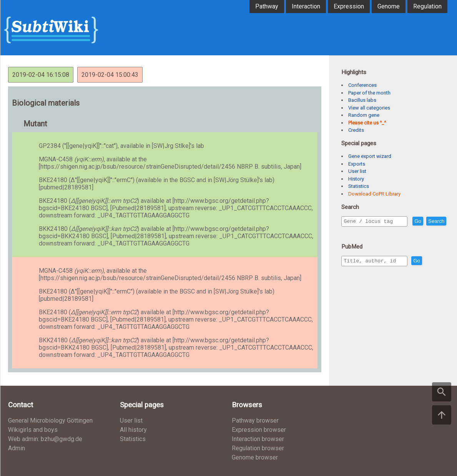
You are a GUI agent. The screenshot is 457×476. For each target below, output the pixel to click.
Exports (357, 164)
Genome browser (255, 457)
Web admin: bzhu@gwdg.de (45, 439)
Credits (356, 130)
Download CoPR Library (374, 194)
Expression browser (259, 430)
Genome (389, 6)
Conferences (362, 85)
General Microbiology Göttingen (50, 420)
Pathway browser (255, 420)
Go (434, 221)
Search (353, 232)
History (356, 179)
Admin (17, 448)
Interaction (306, 6)
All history (133, 430)
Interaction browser (258, 439)
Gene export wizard (370, 156)
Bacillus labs (362, 100)
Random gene (364, 115)
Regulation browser (258, 448)
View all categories (369, 108)
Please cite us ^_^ (367, 123)
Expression (349, 6)
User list (357, 171)
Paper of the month (369, 93)
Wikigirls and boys (33, 430)
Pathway (267, 6)
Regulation (427, 6)
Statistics (359, 186)
